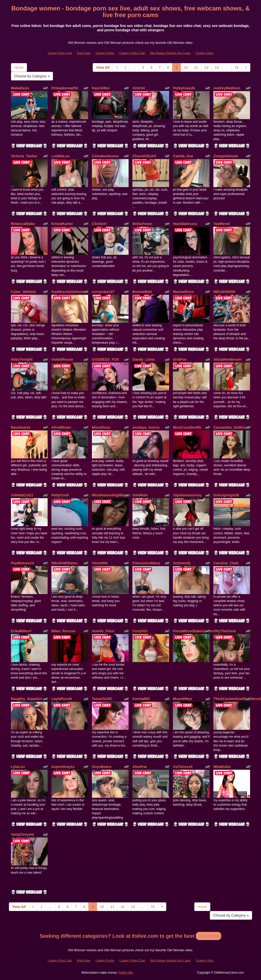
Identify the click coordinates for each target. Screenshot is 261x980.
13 (217, 67)
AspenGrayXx (63, 767)
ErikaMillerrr (21, 631)
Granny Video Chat (132, 53)
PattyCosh (60, 495)
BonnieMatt (142, 292)
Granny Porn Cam (60, 53)
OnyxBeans (102, 767)
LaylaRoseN (62, 699)
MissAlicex (101, 427)
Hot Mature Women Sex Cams (170, 53)
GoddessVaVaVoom (68, 292)
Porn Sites (84, 53)
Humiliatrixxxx (185, 224)
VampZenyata (22, 834)
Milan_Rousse (63, 631)
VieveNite (100, 563)
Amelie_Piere (103, 631)
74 (237, 67)
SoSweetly (182, 563)
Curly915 (140, 631)
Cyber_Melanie (24, 292)
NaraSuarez (21, 427)
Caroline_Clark (226, 563)
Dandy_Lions (144, 359)
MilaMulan (222, 767)
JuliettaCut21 (22, 495)
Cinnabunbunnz (105, 156)
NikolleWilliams (65, 563)
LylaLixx (18, 767)
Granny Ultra (204, 53)
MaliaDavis (20, 88)
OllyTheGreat (225, 631)
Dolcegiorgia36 (226, 495)
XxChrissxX (183, 767)
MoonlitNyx (182, 699)
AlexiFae (140, 767)
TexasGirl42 (102, 699)
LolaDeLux (61, 156)
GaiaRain (140, 495)
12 (207, 67)
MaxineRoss (183, 292)
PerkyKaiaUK (184, 88)
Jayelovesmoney (187, 495)
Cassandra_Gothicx (230, 427)
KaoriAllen (101, 88)
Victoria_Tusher (24, 156)
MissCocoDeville (187, 427)
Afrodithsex (61, 427)
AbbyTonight (22, 359)
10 (186, 67)
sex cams (209, 936)
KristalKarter (62, 224)
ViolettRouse (62, 359)
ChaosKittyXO (144, 156)
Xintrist (139, 88)
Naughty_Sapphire (27, 699)
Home (19, 67)
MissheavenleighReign (111, 495)
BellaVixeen (142, 224)
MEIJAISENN (224, 292)
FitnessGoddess (146, 563)
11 (196, 67)
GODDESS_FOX (106, 359)
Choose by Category (32, 76)
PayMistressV (23, 563)
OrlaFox (180, 359)
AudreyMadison (227, 88)
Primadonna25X (65, 88)
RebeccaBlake (23, 224)
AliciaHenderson (227, 359)
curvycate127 (103, 292)
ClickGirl (99, 224)
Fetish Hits (126, 973)
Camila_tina (183, 156)
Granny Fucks (105, 53)
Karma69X (141, 699)
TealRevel (222, 224)
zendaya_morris (146, 427)
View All (103, 67)
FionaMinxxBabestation (193, 631)
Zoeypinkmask (226, 156)
